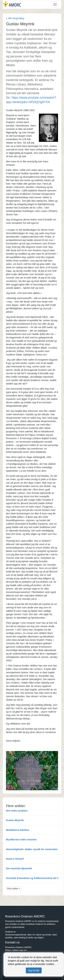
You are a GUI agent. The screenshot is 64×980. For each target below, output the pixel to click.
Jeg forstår (34, 970)
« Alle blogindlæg (15, 18)
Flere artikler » (14, 889)
